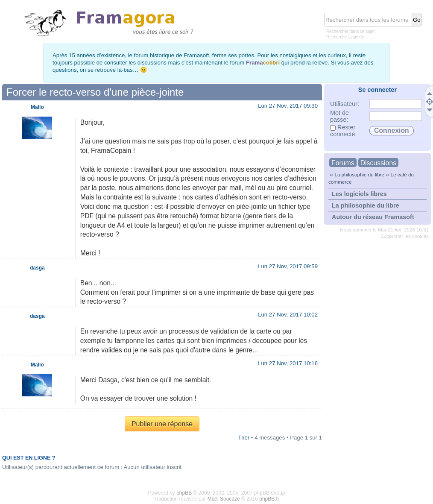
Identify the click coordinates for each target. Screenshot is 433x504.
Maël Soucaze (224, 499)
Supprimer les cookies (405, 236)
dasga (37, 268)
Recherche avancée (345, 37)
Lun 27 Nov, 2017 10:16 (288, 363)
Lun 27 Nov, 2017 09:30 (288, 106)
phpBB (184, 493)
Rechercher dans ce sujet (350, 31)
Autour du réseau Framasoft (373, 217)
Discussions (378, 163)
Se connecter (377, 90)
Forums (343, 163)
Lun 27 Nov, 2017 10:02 (288, 315)
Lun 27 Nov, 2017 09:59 (288, 266)
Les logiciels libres (359, 194)
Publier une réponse (162, 424)
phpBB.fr (269, 499)
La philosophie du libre (359, 174)
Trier (244, 438)
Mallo (37, 107)
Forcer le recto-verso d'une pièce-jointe (95, 92)
